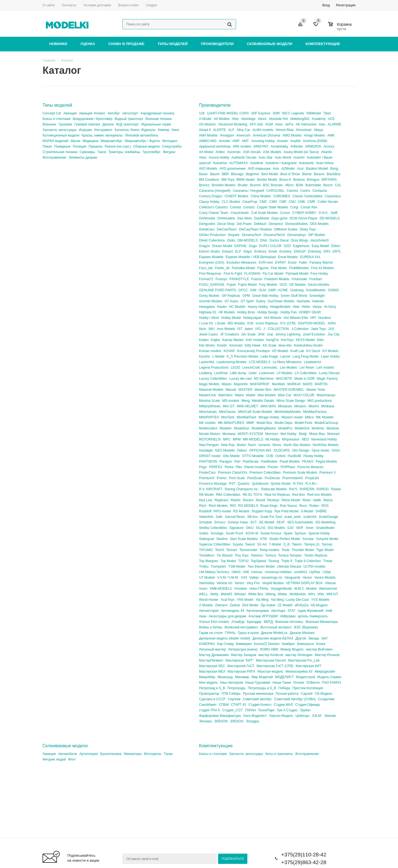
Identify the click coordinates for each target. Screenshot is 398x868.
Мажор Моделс (292, 649)
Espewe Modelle (211, 257)
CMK (302, 202)
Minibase (328, 406)
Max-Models (267, 395)
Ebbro (336, 246)
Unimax (257, 572)
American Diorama (266, 135)
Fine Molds (279, 268)
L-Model (218, 356)
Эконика (205, 721)
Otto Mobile (231, 456)
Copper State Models (272, 207)
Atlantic (327, 152)
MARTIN (321, 384)
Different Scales (286, 229)
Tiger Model (325, 550)
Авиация (70, 113)
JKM (261, 334)
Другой (301, 638)
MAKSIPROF (260, 384)
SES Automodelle (300, 522)
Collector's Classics (213, 207)
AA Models (222, 119)
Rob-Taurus (289, 506)
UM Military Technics (214, 572)
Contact (249, 207)
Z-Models (206, 605)
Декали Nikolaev (302, 633)
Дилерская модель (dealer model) (225, 638)
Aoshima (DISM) (315, 141)
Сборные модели (146, 146)
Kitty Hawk (253, 345)
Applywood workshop (215, 146)
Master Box (263, 390)
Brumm (255, 185)
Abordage (248, 119)
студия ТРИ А (210, 710)
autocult (205, 163)
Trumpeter (218, 567)
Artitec (220, 152)
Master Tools (316, 390)
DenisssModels (296, 224)
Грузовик (65, 124)
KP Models (280, 351)
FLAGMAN (252, 274)
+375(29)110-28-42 (304, 855)
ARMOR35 (313, 146)
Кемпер (164, 130)
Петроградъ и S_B (262, 688)
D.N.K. (324, 213)
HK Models (227, 312)
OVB (270, 456)
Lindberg (205, 373)
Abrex (262, 119)
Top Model (228, 561)
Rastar (336, 489)
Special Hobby (319, 533)
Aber (235, 119)
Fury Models (268, 285)
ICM (250, 323)
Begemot (252, 174)
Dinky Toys (308, 229)
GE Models (297, 285)
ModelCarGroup (326, 423)
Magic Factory (327, 379)
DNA (264, 240)
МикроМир (207, 677)
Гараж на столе (211, 633)
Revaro (248, 500)
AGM (269, 124)
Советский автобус (257, 699)
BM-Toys (228, 180)
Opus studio (321, 450)
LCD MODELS (260, 362)
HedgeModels (280, 307)
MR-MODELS (253, 439)
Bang (334, 169)
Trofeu (204, 567)
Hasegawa (207, 307)
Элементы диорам (83, 158)
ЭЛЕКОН (237, 721)
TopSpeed (258, 561)
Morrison (272, 434)
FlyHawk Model (297, 274)
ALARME (335, 124)
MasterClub (207, 395)
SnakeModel (325, 528)
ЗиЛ (324, 638)
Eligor (248, 251)
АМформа (288, 616)
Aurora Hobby (219, 158)
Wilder (282, 594)
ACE (331, 119)
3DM (276, 113)
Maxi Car (285, 395)
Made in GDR (305, 379)
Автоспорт (130, 113)
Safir (219, 517)
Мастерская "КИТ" (240, 660)
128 (202, 113)
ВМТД (268, 622)
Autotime (257, 163)
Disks (231, 240)
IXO (258, 329)
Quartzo (244, 484)
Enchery (286, 251)
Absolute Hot (278, 119)
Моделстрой (305, 677)
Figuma (263, 268)
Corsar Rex (309, 207)
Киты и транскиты (279, 754)
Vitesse (330, 583)
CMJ (292, 202)
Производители (217, 44)
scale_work (293, 517)
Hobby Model (231, 318)
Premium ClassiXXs (232, 473)
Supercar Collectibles (215, 544)
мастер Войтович (319, 649)
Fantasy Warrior (321, 263)
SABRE (321, 511)
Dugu (253, 246)
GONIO (333, 290)
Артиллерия (89, 754)
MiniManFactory (315, 412)
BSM (300, 185)
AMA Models (208, 135)
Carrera (293, 191)
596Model (314, 113)
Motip (303, 434)
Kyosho (205, 356)
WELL (204, 594)
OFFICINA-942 (260, 450)
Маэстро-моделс (270, 672)
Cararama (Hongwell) (215, 191)
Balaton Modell (317, 169)
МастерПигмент (211, 660)
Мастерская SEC (212, 666)
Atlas (203, 158)
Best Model (270, 174)
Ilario (203, 329)
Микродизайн (325, 672)
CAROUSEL (275, 191)
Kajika (215, 340)
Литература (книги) (243, 649)
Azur (300, 169)
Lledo (252, 373)
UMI (246, 572)
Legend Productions (214, 368)
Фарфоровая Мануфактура (220, 716)
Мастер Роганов (327, 655)
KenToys (287, 340)
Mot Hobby (289, 434)
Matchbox (226, 395)
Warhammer (328, 589)
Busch (328, 185)
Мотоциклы (153, 754)
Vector (307, 578)
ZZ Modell (285, 605)
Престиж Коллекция (308, 688)
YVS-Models (320, 600)
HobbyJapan (252, 318)
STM (263, 539)
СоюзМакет (208, 705)
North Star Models (297, 445)
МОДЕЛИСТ (284, 677)
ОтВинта (313, 683)
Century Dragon (211, 196)
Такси (102, 152)
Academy (319, 119)
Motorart (333, 434)
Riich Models (218, 506)
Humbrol (324, 318)
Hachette (303, 301)
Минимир (242, 677)
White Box (256, 594)
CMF (283, 202)
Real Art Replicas (277, 495)
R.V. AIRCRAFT (211, 489)
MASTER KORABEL (289, 390)
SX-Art (262, 544)
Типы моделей (173, 44)
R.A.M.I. (311, 484)
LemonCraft (251, 368)
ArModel (297, 146)
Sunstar (308, 539)
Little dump (238, 373)
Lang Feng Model (306, 356)
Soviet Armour (271, 533)
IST (240, 329)
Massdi (231, 390)
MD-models (231, 401)
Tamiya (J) (312, 544)
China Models (261, 196)
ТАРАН (250, 710)
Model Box (264, 423)
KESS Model (305, 340)
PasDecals (251, 461)
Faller (303, 263)
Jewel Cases (208, 334)
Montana (229, 434)
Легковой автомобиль (142, 135)
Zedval (235, 605)
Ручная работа (287, 694)
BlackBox (334, 174)
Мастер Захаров (244, 655)
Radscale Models (274, 489)
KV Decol (313, 351)
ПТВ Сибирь (231, 694)
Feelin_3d (222, 268)
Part (237, 461)
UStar (327, 572)
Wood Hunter (209, 600)
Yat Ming (262, 600)
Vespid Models (273, 583)
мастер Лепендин (299, 655)
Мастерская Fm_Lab (304, 660)
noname (264, 445)
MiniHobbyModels (288, 412)
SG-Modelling (325, 522)
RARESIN (307, 489)
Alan (322, 124)
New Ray (228, 445)
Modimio (318, 428)
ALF (231, 130)
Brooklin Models (223, 185)
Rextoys (273, 500)
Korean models (210, 351)
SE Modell (267, 522)
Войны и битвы (211, 627)
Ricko (307, 500)
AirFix (289, 124)
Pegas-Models (326, 461)
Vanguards (292, 578)
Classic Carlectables (307, 196)
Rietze (328, 500)
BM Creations (209, 180)
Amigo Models (315, 135)
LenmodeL (270, 368)
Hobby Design (268, 312)
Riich (203, 506)
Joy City (333, 334)
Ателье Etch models (214, 622)
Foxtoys (221, 279)
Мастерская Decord (271, 660)
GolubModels (316, 290)
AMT (245, 141)
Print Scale (237, 478)
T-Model (275, 544)
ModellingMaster (264, 428)
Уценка (88, 44)
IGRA (332, 323)
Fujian (231, 285)
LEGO (235, 368)
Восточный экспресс (276, 627)
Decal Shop (226, 224)
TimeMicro (207, 555)
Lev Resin (307, 368)
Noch (252, 445)
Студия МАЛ (283, 705)
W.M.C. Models (306, 589)
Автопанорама (257, 611)
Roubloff (205, 511)
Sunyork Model (327, 539)
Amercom (243, 135)
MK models (207, 423)
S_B (286, 544)
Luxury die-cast (240, 379)
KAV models (255, 340)
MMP (250, 423)
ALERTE (219, 130)
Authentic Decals (244, 158)
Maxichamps (326, 395)
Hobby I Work (209, 318)
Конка (321, 644)
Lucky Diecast (329, 373)
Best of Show (290, 174)
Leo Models (289, 368)
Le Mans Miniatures (287, 362)
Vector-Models (325, 578)
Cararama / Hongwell (248, 191)
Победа (284, 688)
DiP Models (317, 235)
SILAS (261, 528)
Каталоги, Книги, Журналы (135, 130)
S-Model (307, 511)
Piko (239, 467)
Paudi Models (290, 461)
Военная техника (159, 119)
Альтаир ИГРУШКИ (263, 616)
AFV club (256, 124)
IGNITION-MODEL (312, 323)
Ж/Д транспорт (127, 124)
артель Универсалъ (313, 616)
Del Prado (244, 224)
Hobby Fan (289, 312)
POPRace (288, 467)
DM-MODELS (248, 240)
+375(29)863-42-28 (304, 862)
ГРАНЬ (230, 633)
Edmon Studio (209, 251)
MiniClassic (227, 412)
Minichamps (208, 412)
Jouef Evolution (314, 334)
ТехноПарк (266, 710)
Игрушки (85, 130)
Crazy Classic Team (214, 213)
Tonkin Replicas (316, 555)
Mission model (292, 417)
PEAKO (308, 461)
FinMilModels (299, 268)
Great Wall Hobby (265, 296)
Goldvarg (297, 290)
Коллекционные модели (61, 135)
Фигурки (169, 152)
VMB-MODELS (221, 589)
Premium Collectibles (265, 473)
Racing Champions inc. (242, 489)
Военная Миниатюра (322, 622)
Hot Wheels (273, 318)
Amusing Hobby (263, 141)
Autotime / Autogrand (281, 163)
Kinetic (222, 345)
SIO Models (276, 528)
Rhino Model (291, 500)
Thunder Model (303, 550)
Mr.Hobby (273, 439)
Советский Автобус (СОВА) (295, 699)
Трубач (305, 710)
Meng (245, 401)
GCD (283, 285)
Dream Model (222, 246)
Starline (222, 539)
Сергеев (234, 699)
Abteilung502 (300, 119)
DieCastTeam (227, 229)
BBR (225, 174)
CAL (338, 185)
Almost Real (285, 130)
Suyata (238, 544)
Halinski (318, 301)
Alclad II (205, 130)
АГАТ (291, 611)
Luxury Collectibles (213, 379)
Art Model (206, 152)
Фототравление (54, 158)
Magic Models (209, 384)
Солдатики (326, 699)
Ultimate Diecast (289, 567)
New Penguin (209, 445)
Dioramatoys (297, 235)
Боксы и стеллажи (57, 119)
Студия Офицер (307, 705)
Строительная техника (60, 152)
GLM (262, 290)
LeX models (325, 368)
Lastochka (207, 362)
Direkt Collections (212, 240)
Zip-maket (268, 605)
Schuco (220, 522)
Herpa (317, 307)
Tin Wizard (225, 555)
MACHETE (284, 379)
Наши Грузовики (258, 683)
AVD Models (208, 169)
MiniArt (314, 406)
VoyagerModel (282, 589)
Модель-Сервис (329, 677)
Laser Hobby (330, 356)
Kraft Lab (297, 351)
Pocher (273, 467)
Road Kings (269, 506)
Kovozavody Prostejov (254, 351)
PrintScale (255, 478)
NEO (305, 439)
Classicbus (333, 196)
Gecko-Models (319, 285)
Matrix (239, 395)
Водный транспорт (129, 119)
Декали (108, 124)
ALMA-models (263, 130)
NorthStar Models (325, 445)
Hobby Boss (246, 312)
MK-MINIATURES (231, 423)
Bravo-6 (285, 180)
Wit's (312, 594)
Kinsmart (236, 345)
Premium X (328, 473)
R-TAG (298, 484)
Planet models (255, 467)
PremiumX (207, 478)
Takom (297, 544)
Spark (288, 533)
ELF (238, 251)
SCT (253, 522)
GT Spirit (247, 301)
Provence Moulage (213, 484)
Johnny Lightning (288, 334)
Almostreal (304, 130)
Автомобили (67, 754)
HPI (313, 318)
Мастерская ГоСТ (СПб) (275, 666)
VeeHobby (207, 583)
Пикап (47, 146)
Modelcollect (208, 428)
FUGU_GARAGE (212, 285)
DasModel (262, 218)
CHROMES (282, 196)
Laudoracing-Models (231, 362)
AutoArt (299, 158)
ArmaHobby (279, 146)
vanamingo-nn (272, 578)
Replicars (221, 500)
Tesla (286, 550)
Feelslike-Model (243, 268)
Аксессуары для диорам (227, 616)
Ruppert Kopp (262, 511)
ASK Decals (252, 152)
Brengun (313, 180)
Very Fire (253, 583)
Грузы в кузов (248, 633)
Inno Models (226, 329)
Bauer (203, 174)
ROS (325, 506)
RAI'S (293, 489)
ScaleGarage (328, 517)
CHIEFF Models (236, 196)
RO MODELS (248, 506)
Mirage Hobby (269, 417)
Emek (273, 251)
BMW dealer (246, 180)
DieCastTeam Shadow (256, 229)
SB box (252, 517)
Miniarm (300, 406)
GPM (246, 296)
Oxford (280, 456)
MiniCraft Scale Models (255, 412)
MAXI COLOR (304, 395)
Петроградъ (237, 688)
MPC (227, 439)
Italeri (249, 329)
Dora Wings (299, 240)
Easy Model (320, 246)
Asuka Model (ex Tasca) (301, 152)
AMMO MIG (208, 141)
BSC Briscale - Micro (278, 185)
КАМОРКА (207, 644)
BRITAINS (329, 180)
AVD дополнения (232, 169)
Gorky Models (209, 296)
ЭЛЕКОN (221, 721)
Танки (168, 754)
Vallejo (254, 578)
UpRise (315, 572)
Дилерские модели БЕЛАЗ (273, 638)
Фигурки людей (54, 759)
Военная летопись (289, 622)
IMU (211, 329)
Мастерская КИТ (308, 666)
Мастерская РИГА (242, 672)
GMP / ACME (278, 290)
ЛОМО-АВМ (269, 649)
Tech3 (219, 550)
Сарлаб (307, 694)
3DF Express (261, 113)
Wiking (271, 594)
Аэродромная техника (157, 113)
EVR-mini (266, 263)
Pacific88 (294, 456)
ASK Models (272, 152)
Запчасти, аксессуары (60, 130)
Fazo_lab (206, 268)
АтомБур (238, 622)
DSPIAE (240, 246)
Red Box (298, 495)
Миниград (225, 677)
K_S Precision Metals (242, 356)
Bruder (243, 185)
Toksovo (257, 555)
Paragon (226, 461)
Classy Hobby (209, 202)
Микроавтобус (112, 141)
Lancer (285, 356)
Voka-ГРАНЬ (259, 589)
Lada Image (269, 356)
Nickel (241, 445)
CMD (273, 202)
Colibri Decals (328, 202)
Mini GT (229, 406)
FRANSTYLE (239, 279)
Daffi (334, 213)
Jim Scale (248, 334)
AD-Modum (207, 124)
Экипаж (330, 716)
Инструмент (103, 130)
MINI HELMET (248, 406)
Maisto (227, 384)
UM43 (236, 572)
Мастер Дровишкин (214, 655)
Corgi (294, 207)
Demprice (276, 224)
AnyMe (295, 141)
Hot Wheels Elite (296, 318)
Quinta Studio (281, 484)
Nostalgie (206, 450)
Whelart (240, 594)
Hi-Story (330, 307)
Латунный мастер (212, 649)
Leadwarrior (313, 362)
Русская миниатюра (258, 694)
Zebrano (221, 605)
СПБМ (224, 705)
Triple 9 (287, 561)
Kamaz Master (233, 340)
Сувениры (87, 152)
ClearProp (250, 202)
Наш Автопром (231, 683)
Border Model (267, 180)
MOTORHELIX (210, 439)
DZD (287, 246)
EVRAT (280, 263)
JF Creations (229, 334)
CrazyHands (240, 213)
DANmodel (207, 218)
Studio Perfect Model (285, 539)
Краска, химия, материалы (102, 135)
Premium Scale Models (300, 473)
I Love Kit (206, 323)
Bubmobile (313, 185)
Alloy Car (243, 130)
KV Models (331, 351)
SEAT (281, 522)
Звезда (314, 638)
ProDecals (272, 478)
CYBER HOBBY (304, 213)
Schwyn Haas (238, 522)
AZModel (288, 169)
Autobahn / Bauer (320, 158)
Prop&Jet (312, 478)
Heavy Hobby (258, 307)
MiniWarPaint (246, 417)
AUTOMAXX (238, 163)
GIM (253, 290)
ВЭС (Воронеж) (306, 627)
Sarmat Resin (235, 517)
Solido (204, 533)
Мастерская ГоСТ (241, 666)
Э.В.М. (317, 716)
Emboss (260, 251)
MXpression (291, 439)
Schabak (205, 522)
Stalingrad (206, 539)
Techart (231, 550)
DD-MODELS (330, 218)
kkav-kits (285, 345)
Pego (203, 467)
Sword (250, 544)
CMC (263, 202)
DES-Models (319, 224)
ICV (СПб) (288, 323)
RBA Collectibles (228, 495)
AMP (236, 141)
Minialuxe (285, 406)
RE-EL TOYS (252, 495)
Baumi (215, 174)
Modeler (226, 428)
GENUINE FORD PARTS (218, 290)
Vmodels (241, 589)
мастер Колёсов (271, 655)
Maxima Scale (209, 401)
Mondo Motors (210, 434)
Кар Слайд (226, 644)
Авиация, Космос (92, 113)
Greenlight (317, 296)
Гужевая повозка (87, 124)
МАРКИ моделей (55, 141)
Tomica (271, 555)
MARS (308, 384)
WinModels (298, 594)
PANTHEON (208, 461)
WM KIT (332, 594)
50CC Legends (293, 113)
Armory (329, 146)
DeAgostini (207, 224)
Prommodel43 (293, 478)
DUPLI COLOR (270, 246)
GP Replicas (231, 296)
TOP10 (243, 561)
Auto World (283, 158)
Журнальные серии (156, 124)
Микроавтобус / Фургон (142, 141)
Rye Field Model (286, 511)
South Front (235, 533)
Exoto (293, 263)
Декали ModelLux (274, 633)
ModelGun (242, 428)
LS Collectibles (306, 373)
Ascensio (234, 152)
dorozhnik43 (320, 240)
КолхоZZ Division (267, 644)
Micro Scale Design (291, 401)
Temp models (269, 550)
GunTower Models (281, 301)
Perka (229, 467)
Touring (273, 561)
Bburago (237, 174)
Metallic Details (263, 401)
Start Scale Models (244, 539)
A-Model (205, 119)
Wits (321, 594)
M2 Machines (264, 379)
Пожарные (62, 146)
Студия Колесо (260, 705)
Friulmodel (299, 279)
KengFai (272, 340)
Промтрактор (209, 694)
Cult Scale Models (265, 213)
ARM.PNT (261, 146)
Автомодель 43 (232, 611)
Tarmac (327, 544)
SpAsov (300, 533)
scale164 (310, 517)
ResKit (236, 500)
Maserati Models (211, 390)
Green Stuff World (294, 296)
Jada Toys (318, 329)
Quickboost (260, 484)
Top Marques (209, 561)
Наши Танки (282, 683)
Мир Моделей (262, 677)
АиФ (329, 611)
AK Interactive (306, 124)
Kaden (204, 340)
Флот (72, 759)
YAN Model (245, 600)
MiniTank (228, 417)
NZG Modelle (225, 450)
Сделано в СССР (212, 699)
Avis (276, 169)
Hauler (222, 307)
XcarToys (228, 600)
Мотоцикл (170, 141)
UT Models (207, 578)
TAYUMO (206, 550)
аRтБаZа (301, 605)
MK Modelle (325, 417)
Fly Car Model (273, 274)
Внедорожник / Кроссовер (92, 119)
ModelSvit (302, 428)
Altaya (318, 130)
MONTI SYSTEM (250, 434)
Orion (336, 450)
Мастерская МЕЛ (212, 672)
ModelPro (285, 428)
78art (327, 113)
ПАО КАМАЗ (332, 683)
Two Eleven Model (261, 567)
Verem (239, 583)
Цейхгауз (302, 716)
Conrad (235, 207)
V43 (244, 578)
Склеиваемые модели (269, 44)
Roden (314, 506)
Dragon (204, 246)
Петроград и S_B (212, 688)
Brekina (299, 180)
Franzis (257, 279)
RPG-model (222, 511)
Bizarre (319, 174)
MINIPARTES (209, 417)
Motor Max (317, 434)
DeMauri (260, 224)
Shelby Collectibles (213, 528)
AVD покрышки (259, 169)
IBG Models (236, 323)
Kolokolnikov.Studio (308, 345)
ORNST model (210, 456)
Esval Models (288, 257)
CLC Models (231, 202)
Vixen (203, 589)
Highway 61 (208, 312)
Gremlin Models (211, 301)
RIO (233, 506)
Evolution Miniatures (242, 263)
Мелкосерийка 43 (299, 672)
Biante (307, 174)
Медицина (91, 141)
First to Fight (233, 274)
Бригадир (254, 622)
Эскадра (252, 721)
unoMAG (301, 572)
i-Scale (220, 323)
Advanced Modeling (233, 124)
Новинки (58, 44)
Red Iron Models (320, 495)
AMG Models (292, 135)
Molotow (333, 428)
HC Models (237, 307)
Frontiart (316, 279)
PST (232, 484)
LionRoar (221, 373)
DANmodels (226, 218)
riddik (317, 500)
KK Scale (270, 345)
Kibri (320, 340)
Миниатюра (133, 754)
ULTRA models (315, 567)
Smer (310, 528)
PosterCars (207, 473)
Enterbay (315, 251)
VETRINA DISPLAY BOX (304, 583)
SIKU (250, 528)
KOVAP (229, 351)
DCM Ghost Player (303, 218)
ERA (327, 251)
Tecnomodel (248, 550)
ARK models (242, 146)
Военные (49, 124)
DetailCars (207, 229)
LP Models (284, 373)
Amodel (225, 141)
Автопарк (278, 611)
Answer (282, 141)
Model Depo (283, 423)
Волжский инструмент (241, 627)
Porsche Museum (311, 467)
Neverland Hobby (324, 439)
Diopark (234, 235)
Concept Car (52, 113)
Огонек (299, 683)
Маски (76, 141)
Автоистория (209, 611)
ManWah (278, 384)
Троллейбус (151, 152)
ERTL (337, 251)
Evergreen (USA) (212, 263)
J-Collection (300, 329)
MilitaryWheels (210, 406)
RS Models (241, 511)
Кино (175, 130)
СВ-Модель (324, 694)
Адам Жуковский (311, 611)
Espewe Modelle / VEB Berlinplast (251, 257)
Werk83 (227, 594)
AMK (331, 135)
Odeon (242, 450)
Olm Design (301, 450)
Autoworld (306, 163)
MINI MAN (268, 406)
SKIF (300, 528)
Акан (203, 616)
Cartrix (305, 191)
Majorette (241, 384)
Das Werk (245, 218)
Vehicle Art (225, 583)
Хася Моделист (255, 716)
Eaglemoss (301, 246)
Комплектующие (323, 44)
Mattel (251, 395)
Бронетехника (111, 754)
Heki (296, 307)
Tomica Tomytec (290, 555)
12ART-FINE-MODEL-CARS (228, 113)
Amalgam (227, 135)
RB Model (206, 495)
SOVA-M (252, 533)
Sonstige (217, 533)
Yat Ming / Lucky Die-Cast (290, 600)
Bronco (204, 185)
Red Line (206, 500)
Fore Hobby (319, 274)
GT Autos (231, 301)
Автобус (114, 113)
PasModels (269, 461)
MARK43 (294, 384)
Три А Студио (287, 710)
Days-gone (279, 218)
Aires (279, 124)
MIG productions (320, 401)
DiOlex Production (212, 235)
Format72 (206, 279)
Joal (270, 334)
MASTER (245, 390)
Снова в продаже (126, 44)
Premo (222, 478)
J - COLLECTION (276, 329)
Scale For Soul (271, 517)
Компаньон (306, 644)
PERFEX (216, 467)
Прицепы (95, 146)
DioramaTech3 (274, 235)
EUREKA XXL (311, 257)
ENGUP (300, 251)
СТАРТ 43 (239, 705)
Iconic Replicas (267, 323)
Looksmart (267, 373)
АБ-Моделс (319, 605)
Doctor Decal (279, 240)
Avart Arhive (325, 163)
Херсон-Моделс (281, 716)
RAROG (323, 489)
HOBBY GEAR (310, 312)
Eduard (228, 251)
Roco (303, 506)
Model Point (303, 423)
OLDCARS (282, 450)
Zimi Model (250, 605)
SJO (290, 528)
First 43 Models (323, 268)
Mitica (309, 417)
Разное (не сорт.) (118, 146)
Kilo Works (207, 345)
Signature (236, 528)
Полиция (79, 146)
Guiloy (261, 301)
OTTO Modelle (253, 456)
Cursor (285, 213)
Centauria (320, 191)
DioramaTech (252, 235)
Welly (214, 594)
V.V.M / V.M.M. (228, 578)
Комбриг (288, 644)
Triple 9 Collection (308, 561)
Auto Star (266, 158)
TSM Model (237, 567)
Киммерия (244, 644)
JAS (331, 329)
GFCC (243, 290)
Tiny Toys (242, 555)
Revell (260, 500)
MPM (237, 439)
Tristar (328, 561)
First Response (210, 274)
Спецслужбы (172, 146)
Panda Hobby (314, 456)
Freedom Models (277, 279)
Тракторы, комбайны (124, 152)
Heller (306, 307)
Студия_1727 (232, 710)
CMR (311, 202)
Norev (277, 445)
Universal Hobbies (278, 572)
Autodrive (220, 163)
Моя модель (208, 683)
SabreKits (206, 517)
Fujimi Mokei (247, 285)
